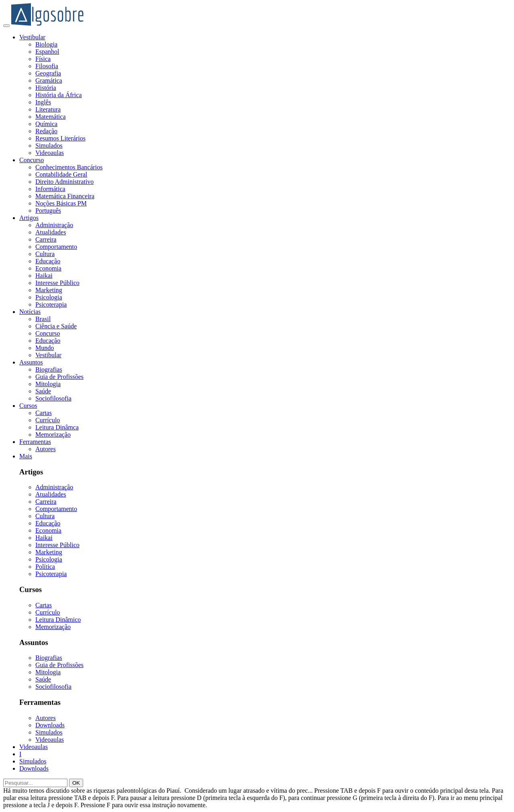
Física (43, 59)
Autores (46, 449)
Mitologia (48, 384)
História (46, 88)
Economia (48, 268)
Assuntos (31, 362)
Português (48, 211)
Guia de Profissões (59, 377)
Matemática (51, 117)
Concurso (32, 160)
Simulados (49, 146)
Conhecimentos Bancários (69, 167)
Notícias (30, 312)
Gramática (49, 80)
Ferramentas (35, 442)
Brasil (43, 319)
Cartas (44, 413)
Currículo (48, 420)
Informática (50, 189)
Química (46, 124)
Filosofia (47, 66)
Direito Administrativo (64, 182)
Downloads (50, 725)
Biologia (46, 44)
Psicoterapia (51, 304)
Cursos (28, 406)
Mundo (45, 348)
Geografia (48, 73)
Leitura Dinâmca (57, 427)
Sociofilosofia (53, 398)
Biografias (49, 369)
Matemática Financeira (65, 196)
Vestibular (32, 37)
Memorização (53, 434)
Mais (26, 456)
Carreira (46, 239)
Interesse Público (57, 283)
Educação (48, 261)
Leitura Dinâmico (58, 620)
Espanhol (47, 52)
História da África (59, 95)
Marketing (49, 290)
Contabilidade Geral (61, 174)
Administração (54, 225)
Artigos (29, 218)
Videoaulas (50, 153)
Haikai (44, 276)
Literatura (48, 109)
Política (45, 567)
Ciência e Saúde (56, 326)
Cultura (45, 254)
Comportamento (56, 247)
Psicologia (49, 297)
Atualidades (51, 232)
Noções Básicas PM (61, 203)
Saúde (43, 391)
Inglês (43, 102)
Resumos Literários (60, 138)
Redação (46, 131)
